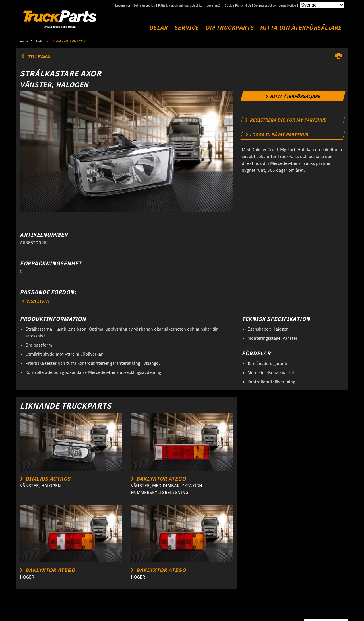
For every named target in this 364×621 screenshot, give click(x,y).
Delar (158, 28)
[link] (293, 96)
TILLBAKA (35, 57)
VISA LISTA (35, 301)
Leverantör (123, 6)
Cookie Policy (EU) (238, 6)
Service (186, 28)
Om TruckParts (229, 28)
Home (24, 41)
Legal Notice (287, 6)
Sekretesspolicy (144, 6)
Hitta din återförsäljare (301, 28)
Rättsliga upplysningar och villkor (181, 6)
